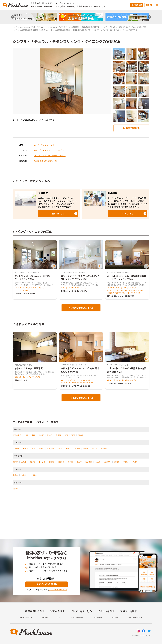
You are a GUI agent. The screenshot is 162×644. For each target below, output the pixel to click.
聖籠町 (69, 449)
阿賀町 (86, 449)
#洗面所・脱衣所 (113, 380)
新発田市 (16, 449)
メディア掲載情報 (77, 618)
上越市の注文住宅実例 (63, 30)
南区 (66, 435)
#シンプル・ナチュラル (44, 150)
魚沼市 (79, 462)
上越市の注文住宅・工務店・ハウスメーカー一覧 (36, 30)
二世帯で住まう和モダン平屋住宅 (119, 383)
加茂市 (51, 462)
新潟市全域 (17, 435)
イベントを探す (106, 611)
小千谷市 (42, 462)
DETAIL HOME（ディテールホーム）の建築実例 (63, 27)
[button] (58, 214)
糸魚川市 (25, 475)
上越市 (15, 475)
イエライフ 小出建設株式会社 (118, 272)
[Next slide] (149, 17)
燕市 (33, 449)
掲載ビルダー (36, 7)
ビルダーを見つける (81, 611)
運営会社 (45, 618)
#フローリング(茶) (137, 290)
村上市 (26, 449)
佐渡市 (15, 489)
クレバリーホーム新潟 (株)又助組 (73, 272)
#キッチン (64, 380)
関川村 (95, 449)
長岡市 (15, 462)
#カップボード (88, 380)
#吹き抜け (111, 293)
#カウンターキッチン (75, 380)
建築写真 (71, 7)
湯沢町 (117, 462)
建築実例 (48, 7)
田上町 (98, 462)
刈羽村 (134, 462)
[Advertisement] (81, 517)
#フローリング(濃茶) (21, 290)
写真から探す (57, 611)
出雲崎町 (107, 462)
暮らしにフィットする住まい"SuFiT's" (74, 291)
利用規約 (115, 618)
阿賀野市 (51, 449)
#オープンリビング (130, 288)
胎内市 (60, 449)
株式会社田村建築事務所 (23, 365)
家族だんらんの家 (21, 380)
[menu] (157, 5)
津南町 (126, 462)
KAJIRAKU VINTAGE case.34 (25, 294)
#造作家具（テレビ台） (134, 293)
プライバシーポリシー (135, 618)
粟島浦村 (104, 449)
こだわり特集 (59, 7)
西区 (73, 435)
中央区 (41, 435)
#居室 (16, 377)
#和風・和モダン (131, 380)
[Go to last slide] (13, 17)
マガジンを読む (129, 611)
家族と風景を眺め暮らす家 (91, 27)
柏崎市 (32, 462)
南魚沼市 (88, 462)
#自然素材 (127, 290)
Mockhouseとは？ (26, 618)
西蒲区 (81, 435)
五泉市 (41, 449)
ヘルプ (59, 618)
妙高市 (34, 475)
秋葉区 (58, 435)
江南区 (50, 435)
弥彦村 (77, 449)
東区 (33, 435)
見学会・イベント (84, 7)
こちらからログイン (58, 590)
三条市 (24, 462)
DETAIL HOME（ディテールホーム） (32, 27)
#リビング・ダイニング (44, 145)
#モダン (60, 150)
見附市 (70, 462)
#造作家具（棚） (120, 293)
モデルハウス (100, 7)
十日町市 (61, 462)
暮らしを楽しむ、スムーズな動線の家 (121, 296)
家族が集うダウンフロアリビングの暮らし (76, 386)
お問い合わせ (97, 618)
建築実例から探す (35, 611)
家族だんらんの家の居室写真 (29, 368)
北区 (26, 435)
